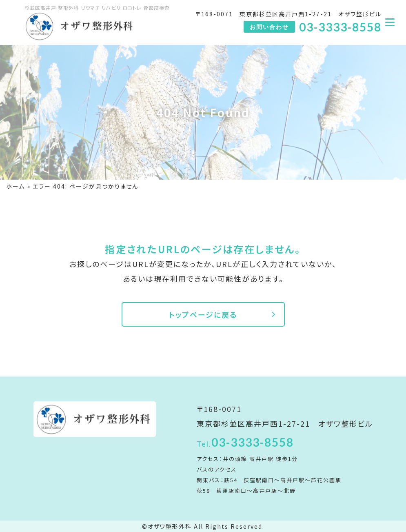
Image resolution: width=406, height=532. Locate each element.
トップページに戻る (203, 314)
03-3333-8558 (245, 442)
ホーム (16, 186)
